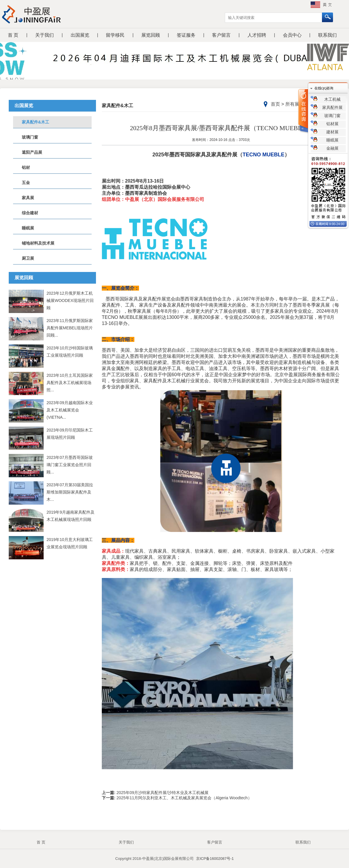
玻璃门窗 (30, 137)
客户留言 (221, 35)
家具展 (28, 198)
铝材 (26, 167)
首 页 (13, 35)
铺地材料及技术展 (38, 243)
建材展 (332, 132)
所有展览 (295, 104)
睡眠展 (28, 228)
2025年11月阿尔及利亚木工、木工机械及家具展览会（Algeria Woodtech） (184, 798)
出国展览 (80, 35)
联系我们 (327, 35)
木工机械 (332, 99)
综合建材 (30, 213)
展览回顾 (151, 35)
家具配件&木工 (35, 122)
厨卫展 (28, 258)
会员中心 (292, 35)
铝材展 (332, 124)
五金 (26, 183)
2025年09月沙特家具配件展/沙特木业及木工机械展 (162, 793)
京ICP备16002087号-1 (215, 859)
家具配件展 (332, 108)
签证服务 (186, 35)
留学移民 (115, 35)
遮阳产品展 (32, 152)
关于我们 (44, 35)
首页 (275, 104)
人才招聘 (257, 35)
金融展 (332, 148)
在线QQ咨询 (324, 88)
